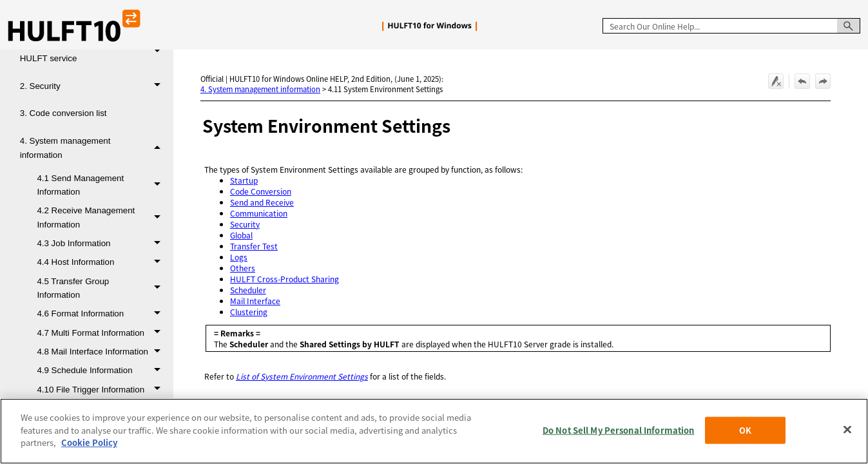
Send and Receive (262, 202)
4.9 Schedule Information (102, 370)
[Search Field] (731, 26)
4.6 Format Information (102, 314)
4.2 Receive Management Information (102, 217)
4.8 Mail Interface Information (102, 352)
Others (243, 268)
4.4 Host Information (102, 262)
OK (745, 430)
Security (245, 224)
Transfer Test (254, 246)
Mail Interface (255, 301)
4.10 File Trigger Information (102, 390)
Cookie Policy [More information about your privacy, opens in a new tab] (89, 442)
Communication (259, 213)
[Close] (847, 430)
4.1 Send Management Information (102, 185)
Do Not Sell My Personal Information (619, 430)
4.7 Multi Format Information (102, 333)
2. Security (94, 86)
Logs (239, 257)
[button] (849, 26)
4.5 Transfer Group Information (102, 288)
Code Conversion (261, 191)
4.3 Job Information (102, 243)
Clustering (249, 312)
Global (241, 235)
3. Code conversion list (63, 113)
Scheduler (248, 290)
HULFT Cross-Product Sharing (285, 279)
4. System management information (94, 148)
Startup (244, 180)
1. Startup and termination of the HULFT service (94, 52)
